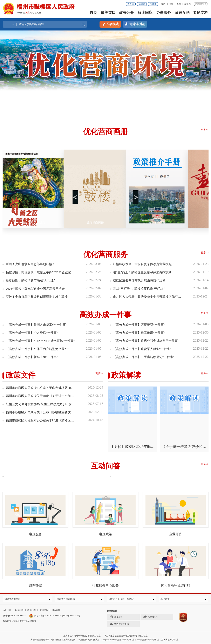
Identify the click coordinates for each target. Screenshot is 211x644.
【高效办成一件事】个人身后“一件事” (34, 332)
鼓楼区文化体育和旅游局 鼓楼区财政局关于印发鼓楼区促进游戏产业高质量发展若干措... (41, 404)
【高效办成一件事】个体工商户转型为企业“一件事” (40, 349)
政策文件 (21, 375)
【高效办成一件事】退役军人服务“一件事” (144, 349)
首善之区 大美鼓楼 (33, 223)
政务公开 (127, 13)
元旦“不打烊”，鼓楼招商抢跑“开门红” (141, 288)
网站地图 (19, 611)
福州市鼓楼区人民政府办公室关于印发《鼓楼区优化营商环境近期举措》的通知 (41, 420)
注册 (171, 4)
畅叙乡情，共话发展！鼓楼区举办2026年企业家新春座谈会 (40, 272)
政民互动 (182, 13)
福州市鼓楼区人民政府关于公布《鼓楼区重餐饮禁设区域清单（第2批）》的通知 (41, 412)
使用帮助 (44, 611)
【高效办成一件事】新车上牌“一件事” (34, 357)
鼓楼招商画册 (95, 223)
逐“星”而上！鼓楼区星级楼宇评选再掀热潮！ (146, 272)
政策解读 (126, 375)
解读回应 (145, 13)
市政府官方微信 (119, 625)
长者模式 (110, 24)
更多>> (205, 130)
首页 (93, 13)
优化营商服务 (105, 254)
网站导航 (56, 611)
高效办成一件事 (105, 315)
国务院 (131, 4)
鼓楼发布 (116, 618)
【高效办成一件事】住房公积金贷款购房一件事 (148, 340)
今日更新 (7, 611)
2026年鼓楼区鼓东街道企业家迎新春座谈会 (37, 288)
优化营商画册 (105, 132)
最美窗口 (108, 13)
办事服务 (164, 13)
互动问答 (105, 466)
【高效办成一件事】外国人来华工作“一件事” (39, 324)
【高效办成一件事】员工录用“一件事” (141, 332)
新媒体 (188, 4)
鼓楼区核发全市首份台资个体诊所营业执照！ (146, 264)
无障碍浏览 (135, 24)
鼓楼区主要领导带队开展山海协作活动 (141, 280)
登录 (163, 4)
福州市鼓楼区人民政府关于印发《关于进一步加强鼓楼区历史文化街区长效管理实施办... (41, 396)
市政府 (153, 4)
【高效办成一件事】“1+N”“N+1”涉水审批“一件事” (40, 340)
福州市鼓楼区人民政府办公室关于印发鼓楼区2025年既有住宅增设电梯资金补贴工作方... (41, 387)
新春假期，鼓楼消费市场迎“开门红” (32, 280)
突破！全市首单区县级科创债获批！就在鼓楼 (39, 296)
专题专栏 (200, 13)
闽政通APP (151, 618)
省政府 (142, 4)
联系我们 (32, 611)
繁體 (179, 4)
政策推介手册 (157, 223)
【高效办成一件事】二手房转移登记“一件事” (146, 357)
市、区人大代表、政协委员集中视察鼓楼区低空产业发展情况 (148, 296)
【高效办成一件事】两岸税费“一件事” (141, 324)
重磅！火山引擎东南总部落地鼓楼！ (32, 264)
